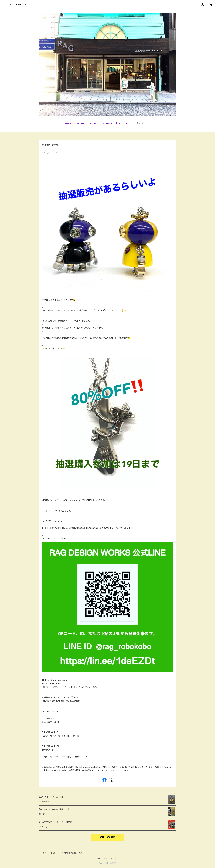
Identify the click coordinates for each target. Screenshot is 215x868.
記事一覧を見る (107, 837)
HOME (68, 123)
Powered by (107, 863)
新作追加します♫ (50, 145)
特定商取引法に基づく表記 (72, 853)
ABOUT (80, 123)
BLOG (93, 123)
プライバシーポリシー (49, 853)
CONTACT (125, 123)
